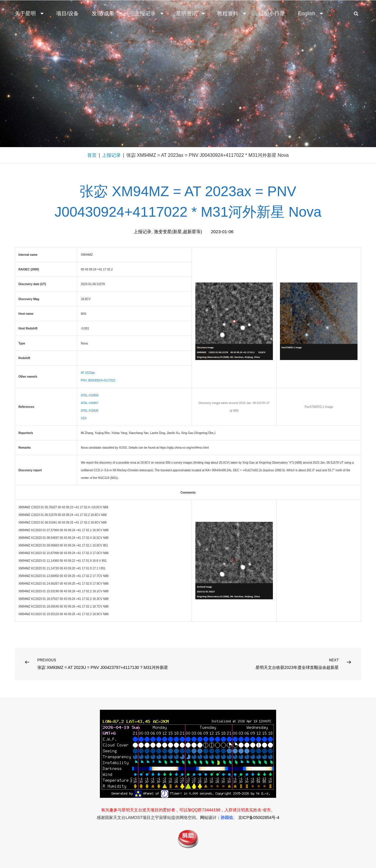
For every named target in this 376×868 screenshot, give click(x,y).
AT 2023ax (88, 373)
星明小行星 (272, 14)
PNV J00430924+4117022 (98, 380)
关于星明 (30, 14)
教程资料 (232, 14)
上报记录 (150, 14)
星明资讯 (191, 14)
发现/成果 (107, 14)
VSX (84, 418)
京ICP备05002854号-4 (259, 817)
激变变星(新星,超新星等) (178, 232)
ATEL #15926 (90, 411)
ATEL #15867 (90, 403)
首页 (92, 155)
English (311, 14)
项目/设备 (67, 14)
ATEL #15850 (90, 395)
